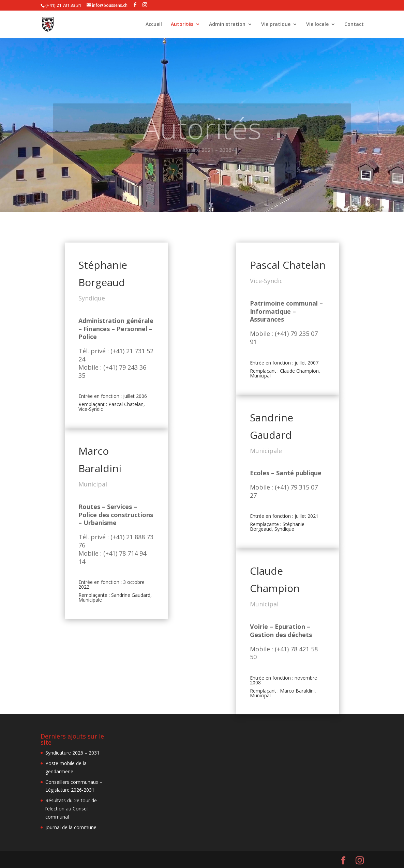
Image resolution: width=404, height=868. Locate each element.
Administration (227, 25)
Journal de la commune (71, 827)
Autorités (182, 25)
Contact (354, 25)
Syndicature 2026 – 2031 (72, 753)
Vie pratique (276, 25)
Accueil (154, 25)
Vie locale (317, 25)
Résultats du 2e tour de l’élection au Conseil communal (71, 809)
